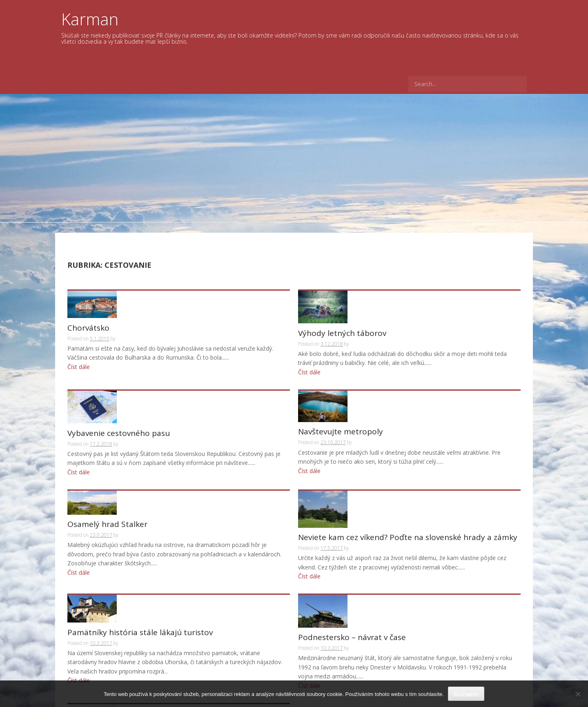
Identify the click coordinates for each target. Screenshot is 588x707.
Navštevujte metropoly (341, 384)
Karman (90, 19)
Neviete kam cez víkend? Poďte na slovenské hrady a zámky (408, 459)
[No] (578, 694)
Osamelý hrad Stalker (107, 459)
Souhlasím (466, 694)
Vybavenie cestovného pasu (119, 384)
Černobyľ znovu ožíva (107, 628)
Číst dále (79, 347)
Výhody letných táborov (342, 309)
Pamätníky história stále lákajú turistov (140, 544)
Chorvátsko (88, 309)
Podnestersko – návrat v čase (352, 544)
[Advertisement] (294, 155)
